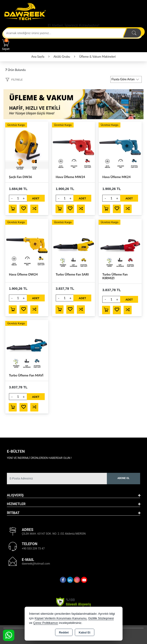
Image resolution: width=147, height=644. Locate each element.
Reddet (64, 633)
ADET (36, 198)
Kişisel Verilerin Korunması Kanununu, (61, 618)
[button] (14, 80)
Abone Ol (123, 478)
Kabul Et (85, 633)
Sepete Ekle (13, 209)
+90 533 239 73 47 (33, 549)
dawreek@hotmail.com (36, 564)
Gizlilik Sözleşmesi (101, 618)
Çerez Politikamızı (46, 623)
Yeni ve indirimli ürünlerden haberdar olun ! (39, 458)
